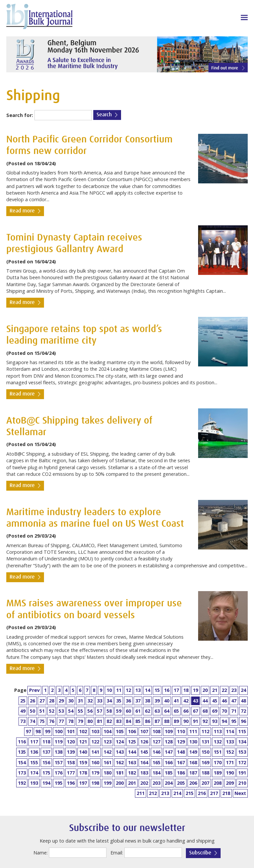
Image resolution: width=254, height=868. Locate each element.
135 (22, 752)
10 (109, 690)
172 (242, 762)
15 (157, 690)
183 (144, 773)
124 (120, 742)
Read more (22, 211)
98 (38, 731)
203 (156, 783)
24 (243, 690)
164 (144, 762)
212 (153, 793)
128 (169, 742)
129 (181, 742)
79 (80, 721)
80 (90, 721)
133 (230, 742)
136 (34, 752)
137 (46, 752)
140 (83, 752)
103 (95, 731)
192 (22, 783)
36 (128, 701)
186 (181, 773)
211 (141, 793)
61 (138, 711)
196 (71, 783)
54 (71, 711)
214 (177, 793)
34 (109, 701)
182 (132, 773)
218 (226, 793)
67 (195, 711)
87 (157, 721)
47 (234, 701)
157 (59, 762)
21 (215, 690)
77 (61, 721)
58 (109, 711)
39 (157, 701)
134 (242, 742)
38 (148, 701)
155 (34, 762)
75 (42, 721)
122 (95, 742)
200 (120, 783)
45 (215, 701)
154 (22, 762)
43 (195, 701)
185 (169, 773)
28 (52, 701)
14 (148, 690)
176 (59, 773)
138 (59, 752)
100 (59, 731)
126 (144, 742)
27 (42, 701)
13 (138, 690)
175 (46, 773)
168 (193, 762)
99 (48, 731)
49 (23, 711)
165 (156, 762)
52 (52, 711)
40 (167, 701)
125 (132, 742)
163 (132, 762)
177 (71, 773)
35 (119, 701)
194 (46, 783)
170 (218, 762)
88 (167, 721)
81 (100, 721)
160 (95, 762)
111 (193, 731)
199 (107, 783)
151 (218, 752)
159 (83, 762)
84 (128, 721)
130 (193, 742)
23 (234, 690)
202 (144, 783)
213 (165, 793)
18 (186, 690)
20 (205, 690)
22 (224, 690)
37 (138, 701)
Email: (117, 853)
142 (107, 752)
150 (205, 752)
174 (34, 773)
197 (83, 783)
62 (148, 711)
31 (80, 701)
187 (193, 773)
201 (132, 783)
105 (120, 731)
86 (148, 721)
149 (193, 752)
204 (169, 783)
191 (242, 773)
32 (90, 701)
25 (23, 701)
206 (193, 783)
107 (144, 731)
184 (156, 773)
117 (34, 742)
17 (176, 690)
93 (215, 721)
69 (215, 711)
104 (107, 731)
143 (120, 752)
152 (230, 752)
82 (109, 721)
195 (59, 783)
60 (128, 711)
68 (205, 711)
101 (71, 731)
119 (59, 742)
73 (23, 721)
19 (195, 690)
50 (32, 711)
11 (119, 690)
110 (181, 731)
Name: (41, 853)
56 (90, 711)
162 (120, 762)
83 (119, 721)
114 (230, 731)
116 (22, 742)
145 (144, 752)
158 (71, 762)
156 (46, 762)
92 (205, 721)
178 (83, 773)
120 (71, 742)
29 (61, 701)
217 (214, 793)
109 (169, 731)
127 (156, 742)
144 (132, 752)
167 (181, 762)
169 (205, 762)
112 (205, 731)
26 (32, 701)
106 (132, 731)
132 (218, 742)
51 (42, 711)
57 (100, 711)
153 (242, 752)
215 (190, 793)
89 (176, 721)
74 (32, 721)
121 (83, 742)
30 (71, 701)
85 (138, 721)
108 (156, 731)
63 (157, 711)
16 (167, 690)
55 (80, 711)
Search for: (20, 115)
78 (71, 721)
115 (242, 731)
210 (242, 783)
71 (234, 711)
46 (224, 701)
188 (205, 773)
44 (205, 701)
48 (243, 701)
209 (230, 783)
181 (120, 773)
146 (156, 752)
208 (218, 783)
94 (224, 721)
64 (167, 711)
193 (34, 783)
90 (186, 721)
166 (169, 762)
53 (61, 711)
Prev (34, 690)
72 (243, 711)
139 (71, 752)
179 (95, 773)
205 (181, 783)
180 (107, 773)
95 (234, 721)
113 (218, 731)
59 (119, 711)
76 (52, 721)
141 (95, 752)
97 (28, 731)
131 (205, 742)
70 (224, 711)
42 (186, 701)
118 (46, 742)
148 (181, 752)
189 (218, 773)
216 (202, 793)
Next (240, 793)
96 (243, 721)
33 (100, 701)
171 (230, 762)
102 (83, 731)
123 (107, 742)
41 (176, 701)
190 (230, 773)
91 (195, 721)
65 (176, 711)
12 (128, 690)
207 (205, 783)
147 (169, 752)
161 (107, 762)
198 (95, 783)
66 (186, 711)
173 (22, 773)
